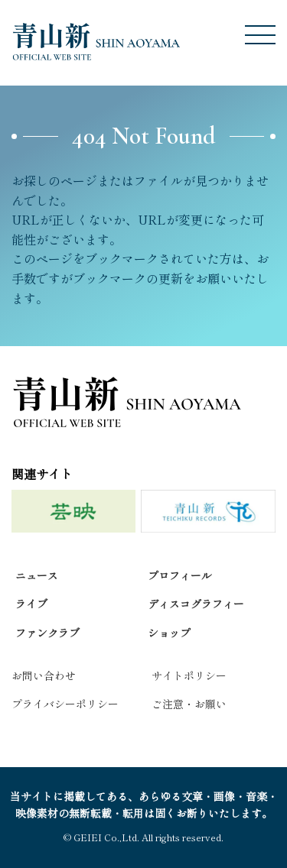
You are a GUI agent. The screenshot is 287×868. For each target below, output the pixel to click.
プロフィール (180, 575)
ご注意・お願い (189, 704)
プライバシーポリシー (65, 704)
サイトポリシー (189, 675)
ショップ (169, 633)
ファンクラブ (47, 633)
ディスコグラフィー (196, 604)
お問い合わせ (44, 675)
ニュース (37, 575)
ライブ (31, 604)
